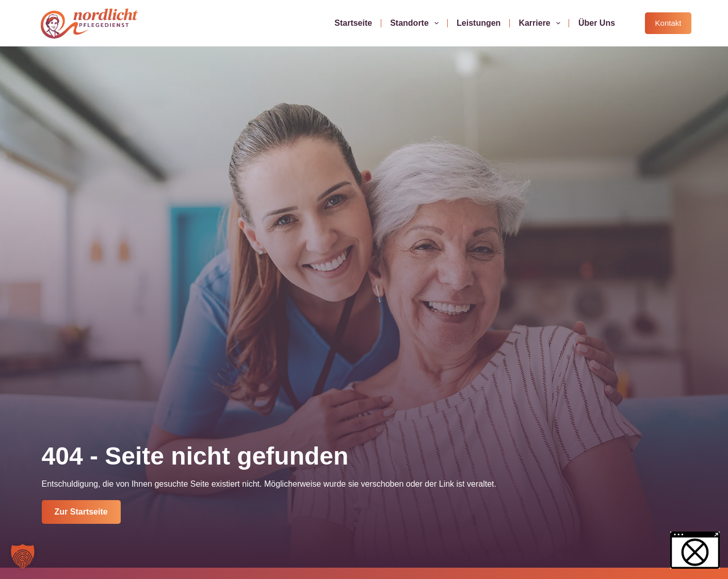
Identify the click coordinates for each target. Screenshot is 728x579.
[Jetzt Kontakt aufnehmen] (81, 512)
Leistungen (479, 23)
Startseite (353, 23)
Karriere (541, 23)
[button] (23, 556)
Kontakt (668, 23)
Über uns (597, 23)
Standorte (416, 23)
